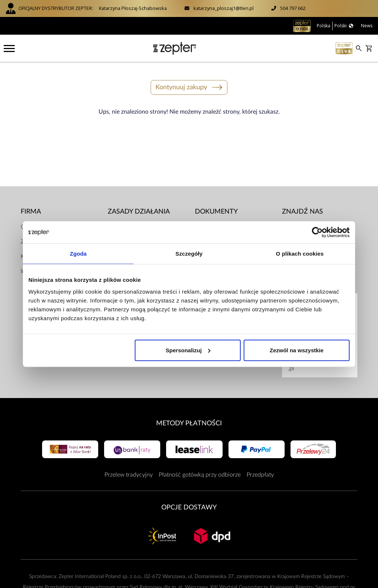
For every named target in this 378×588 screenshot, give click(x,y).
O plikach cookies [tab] (300, 254)
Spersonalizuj (188, 350)
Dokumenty (216, 212)
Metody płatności (189, 423)
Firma (31, 212)
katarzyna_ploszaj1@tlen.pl (224, 8)
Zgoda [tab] (78, 254)
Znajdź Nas (303, 212)
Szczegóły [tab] (189, 254)
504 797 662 (293, 8)
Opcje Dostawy (189, 507)
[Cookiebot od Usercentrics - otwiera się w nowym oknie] (317, 232)
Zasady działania (139, 212)
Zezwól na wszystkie (297, 350)
